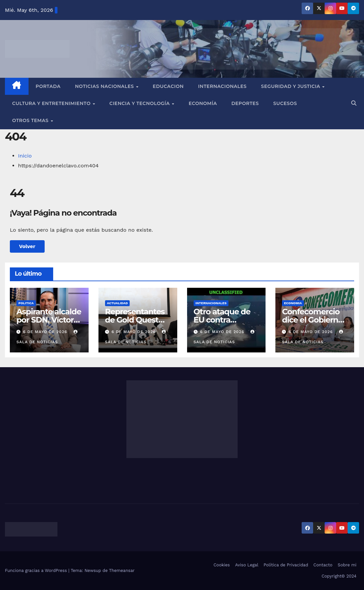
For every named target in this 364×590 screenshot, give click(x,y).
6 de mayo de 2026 (46, 332)
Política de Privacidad (286, 565)
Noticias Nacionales (105, 86)
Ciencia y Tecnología (140, 103)
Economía (203, 103)
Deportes (245, 103)
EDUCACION (168, 86)
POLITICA (26, 303)
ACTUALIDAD (118, 303)
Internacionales (223, 86)
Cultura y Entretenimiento (52, 103)
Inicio (25, 156)
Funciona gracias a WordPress (37, 570)
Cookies (222, 565)
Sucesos (285, 103)
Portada (48, 86)
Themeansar (122, 570)
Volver (27, 246)
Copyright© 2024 (339, 576)
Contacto (323, 565)
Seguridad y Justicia (291, 86)
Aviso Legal (247, 565)
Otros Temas (31, 120)
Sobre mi (347, 565)
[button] (354, 103)
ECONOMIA (293, 303)
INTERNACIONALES (211, 303)
